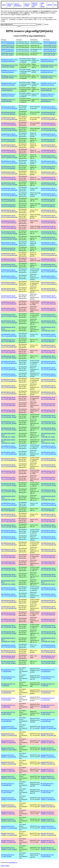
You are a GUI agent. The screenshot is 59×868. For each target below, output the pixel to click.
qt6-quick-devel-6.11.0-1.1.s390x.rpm (48, 706)
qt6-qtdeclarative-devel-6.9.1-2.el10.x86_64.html (9, 416)
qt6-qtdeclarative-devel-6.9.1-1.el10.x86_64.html (9, 484)
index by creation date (35, 5)
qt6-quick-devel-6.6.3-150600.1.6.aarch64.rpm (48, 799)
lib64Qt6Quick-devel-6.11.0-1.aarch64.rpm (50, 43)
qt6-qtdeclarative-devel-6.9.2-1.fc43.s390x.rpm (48, 351)
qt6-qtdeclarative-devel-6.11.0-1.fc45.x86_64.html (9, 129)
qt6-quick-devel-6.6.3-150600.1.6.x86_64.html (8, 820)
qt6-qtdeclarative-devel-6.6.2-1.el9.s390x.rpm (48, 657)
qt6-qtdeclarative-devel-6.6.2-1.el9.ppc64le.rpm (48, 651)
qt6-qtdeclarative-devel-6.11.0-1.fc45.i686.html (8, 113)
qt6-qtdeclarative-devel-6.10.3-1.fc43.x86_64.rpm (49, 184)
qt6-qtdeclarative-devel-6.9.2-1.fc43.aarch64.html (9, 335)
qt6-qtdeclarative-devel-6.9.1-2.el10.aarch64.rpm (49, 362)
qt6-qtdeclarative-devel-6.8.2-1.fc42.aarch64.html (9, 504)
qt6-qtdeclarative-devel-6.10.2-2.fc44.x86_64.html (9, 233)
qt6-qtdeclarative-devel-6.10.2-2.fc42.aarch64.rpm (49, 243)
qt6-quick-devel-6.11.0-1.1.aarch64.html (8, 670)
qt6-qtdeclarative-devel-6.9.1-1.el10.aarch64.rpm (49, 447)
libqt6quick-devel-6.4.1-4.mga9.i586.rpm (48, 100)
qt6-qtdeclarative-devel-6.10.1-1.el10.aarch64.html (9, 271)
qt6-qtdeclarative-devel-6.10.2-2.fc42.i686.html (8, 249)
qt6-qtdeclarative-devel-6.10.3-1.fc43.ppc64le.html (9, 173)
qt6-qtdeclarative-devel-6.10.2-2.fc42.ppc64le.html (9, 254)
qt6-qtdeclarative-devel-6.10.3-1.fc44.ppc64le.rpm (49, 146)
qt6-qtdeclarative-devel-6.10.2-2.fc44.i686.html (8, 200)
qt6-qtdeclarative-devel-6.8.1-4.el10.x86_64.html (9, 569)
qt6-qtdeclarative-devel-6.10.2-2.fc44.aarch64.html (9, 189)
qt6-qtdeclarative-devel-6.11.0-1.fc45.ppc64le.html (9, 118)
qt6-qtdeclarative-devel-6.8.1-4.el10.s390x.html (8, 556)
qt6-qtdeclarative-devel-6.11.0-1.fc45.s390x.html (9, 124)
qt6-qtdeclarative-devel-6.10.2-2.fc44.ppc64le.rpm (49, 211)
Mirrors (50, 5)
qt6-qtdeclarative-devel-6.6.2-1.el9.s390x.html (8, 657)
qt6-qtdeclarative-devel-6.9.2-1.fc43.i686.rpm (48, 341)
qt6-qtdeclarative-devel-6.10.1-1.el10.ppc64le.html (9, 283)
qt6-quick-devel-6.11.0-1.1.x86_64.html (8, 713)
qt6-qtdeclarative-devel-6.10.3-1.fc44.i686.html (8, 140)
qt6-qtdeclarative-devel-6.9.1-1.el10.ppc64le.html (9, 459)
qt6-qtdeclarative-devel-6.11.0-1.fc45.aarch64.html (9, 108)
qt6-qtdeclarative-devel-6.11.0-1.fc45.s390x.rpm (48, 124)
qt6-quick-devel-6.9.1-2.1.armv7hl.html (8, 791)
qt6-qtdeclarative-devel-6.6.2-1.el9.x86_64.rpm (48, 662)
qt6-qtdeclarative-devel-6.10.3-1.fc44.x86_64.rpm (49, 157)
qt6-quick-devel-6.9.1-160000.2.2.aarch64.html (9, 756)
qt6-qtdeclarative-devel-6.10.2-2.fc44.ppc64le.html (9, 211)
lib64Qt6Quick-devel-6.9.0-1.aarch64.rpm (50, 50)
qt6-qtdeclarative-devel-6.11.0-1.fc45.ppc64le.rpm (49, 118)
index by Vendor (27, 5)
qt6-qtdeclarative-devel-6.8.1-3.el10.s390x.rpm (48, 614)
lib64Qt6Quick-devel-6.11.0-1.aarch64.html (8, 43)
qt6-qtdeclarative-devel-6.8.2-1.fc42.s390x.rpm (48, 520)
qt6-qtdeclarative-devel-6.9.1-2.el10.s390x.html (8, 398)
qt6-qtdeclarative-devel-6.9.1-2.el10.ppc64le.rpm (49, 380)
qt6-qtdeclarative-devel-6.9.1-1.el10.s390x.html (8, 472)
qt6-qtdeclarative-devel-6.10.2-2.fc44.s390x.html (9, 222)
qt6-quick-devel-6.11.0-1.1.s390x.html (8, 706)
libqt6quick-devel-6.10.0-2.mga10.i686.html (9, 89)
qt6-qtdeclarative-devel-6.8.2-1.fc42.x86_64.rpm (49, 526)
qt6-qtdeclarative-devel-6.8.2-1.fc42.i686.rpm (48, 510)
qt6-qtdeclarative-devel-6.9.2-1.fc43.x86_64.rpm (49, 357)
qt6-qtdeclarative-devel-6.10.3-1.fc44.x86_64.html (9, 157)
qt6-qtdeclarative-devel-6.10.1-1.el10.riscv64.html (9, 297)
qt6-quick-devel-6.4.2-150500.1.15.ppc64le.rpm (48, 834)
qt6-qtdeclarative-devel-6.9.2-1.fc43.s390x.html (8, 351)
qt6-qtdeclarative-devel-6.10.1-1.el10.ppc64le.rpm (49, 283)
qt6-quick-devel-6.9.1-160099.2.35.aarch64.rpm (48, 727)
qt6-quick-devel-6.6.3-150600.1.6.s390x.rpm (47, 813)
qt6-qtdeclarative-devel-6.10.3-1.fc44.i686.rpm (48, 140)
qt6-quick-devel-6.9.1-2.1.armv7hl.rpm (47, 791)
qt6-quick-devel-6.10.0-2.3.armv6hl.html (8, 720)
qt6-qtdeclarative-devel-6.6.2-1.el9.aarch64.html (8, 646)
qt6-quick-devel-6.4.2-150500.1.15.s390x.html (8, 841)
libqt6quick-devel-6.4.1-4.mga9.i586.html (8, 100)
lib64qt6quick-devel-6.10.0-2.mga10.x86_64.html (10, 66)
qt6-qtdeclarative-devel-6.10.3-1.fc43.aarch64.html (9, 162)
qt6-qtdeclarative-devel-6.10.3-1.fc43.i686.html (8, 167)
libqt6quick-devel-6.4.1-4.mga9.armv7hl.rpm (48, 95)
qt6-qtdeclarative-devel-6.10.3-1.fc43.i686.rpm (48, 167)
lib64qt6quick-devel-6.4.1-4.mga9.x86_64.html (9, 77)
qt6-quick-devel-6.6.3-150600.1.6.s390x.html (8, 813)
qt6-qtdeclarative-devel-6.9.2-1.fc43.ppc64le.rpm (49, 346)
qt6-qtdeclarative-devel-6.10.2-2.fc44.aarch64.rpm (49, 189)
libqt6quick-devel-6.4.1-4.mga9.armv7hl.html (8, 95)
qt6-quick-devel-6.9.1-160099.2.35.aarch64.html (9, 727)
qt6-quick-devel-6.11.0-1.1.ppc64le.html (8, 692)
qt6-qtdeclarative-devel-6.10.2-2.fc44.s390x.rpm (49, 222)
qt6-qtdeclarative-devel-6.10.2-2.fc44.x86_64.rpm (49, 233)
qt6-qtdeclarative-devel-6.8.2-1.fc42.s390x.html (8, 520)
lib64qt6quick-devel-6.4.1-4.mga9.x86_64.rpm (49, 77)
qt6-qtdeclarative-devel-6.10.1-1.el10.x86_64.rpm (49, 315)
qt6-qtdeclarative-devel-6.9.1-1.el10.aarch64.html (9, 447)
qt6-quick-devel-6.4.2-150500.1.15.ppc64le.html (9, 834)
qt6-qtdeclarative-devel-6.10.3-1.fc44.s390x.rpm (49, 151)
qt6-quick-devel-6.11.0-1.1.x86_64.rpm (48, 713)
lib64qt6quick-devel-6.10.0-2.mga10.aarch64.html (10, 60)
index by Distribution (18, 5)
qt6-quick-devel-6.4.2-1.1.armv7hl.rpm (47, 855)
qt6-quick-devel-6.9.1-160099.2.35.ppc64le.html (9, 734)
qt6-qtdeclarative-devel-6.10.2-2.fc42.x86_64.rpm (49, 265)
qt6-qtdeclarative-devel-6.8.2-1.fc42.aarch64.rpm (49, 504)
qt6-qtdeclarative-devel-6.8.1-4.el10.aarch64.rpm (49, 531)
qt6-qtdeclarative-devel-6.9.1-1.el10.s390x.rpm (48, 472)
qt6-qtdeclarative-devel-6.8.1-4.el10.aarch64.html (9, 531)
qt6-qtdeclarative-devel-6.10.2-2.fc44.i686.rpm (48, 200)
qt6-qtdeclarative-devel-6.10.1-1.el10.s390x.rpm (48, 303)
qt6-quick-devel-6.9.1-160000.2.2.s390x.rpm (47, 770)
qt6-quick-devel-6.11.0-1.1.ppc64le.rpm (48, 692)
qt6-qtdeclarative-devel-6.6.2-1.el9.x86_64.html (8, 662)
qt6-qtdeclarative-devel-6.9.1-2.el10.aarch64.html (9, 362)
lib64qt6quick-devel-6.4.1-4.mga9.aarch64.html (9, 71)
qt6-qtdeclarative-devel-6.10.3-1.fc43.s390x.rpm (49, 178)
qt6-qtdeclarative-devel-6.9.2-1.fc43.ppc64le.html (9, 346)
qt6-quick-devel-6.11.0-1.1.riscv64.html (8, 699)
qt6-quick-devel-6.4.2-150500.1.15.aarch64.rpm (48, 827)
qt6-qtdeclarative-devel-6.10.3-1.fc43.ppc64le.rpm (49, 173)
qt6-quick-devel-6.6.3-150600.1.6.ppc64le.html (9, 806)
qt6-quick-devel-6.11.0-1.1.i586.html (8, 685)
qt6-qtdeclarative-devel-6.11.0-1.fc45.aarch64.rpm (49, 108)
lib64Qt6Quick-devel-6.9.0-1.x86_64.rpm (50, 54)
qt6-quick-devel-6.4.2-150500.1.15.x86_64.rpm (48, 848)
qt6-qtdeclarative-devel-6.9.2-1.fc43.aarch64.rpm (49, 335)
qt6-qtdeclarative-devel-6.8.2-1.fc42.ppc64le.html (9, 515)
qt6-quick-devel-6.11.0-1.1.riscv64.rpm (48, 699)
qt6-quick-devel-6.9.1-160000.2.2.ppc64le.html (9, 763)
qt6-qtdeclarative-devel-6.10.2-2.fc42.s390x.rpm (49, 260)
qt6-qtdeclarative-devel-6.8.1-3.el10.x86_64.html (9, 626)
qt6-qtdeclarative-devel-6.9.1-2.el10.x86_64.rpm (49, 416)
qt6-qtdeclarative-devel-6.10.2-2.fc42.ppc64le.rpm (49, 254)
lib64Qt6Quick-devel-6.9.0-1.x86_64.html (8, 54)
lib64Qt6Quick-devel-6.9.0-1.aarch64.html (8, 50)
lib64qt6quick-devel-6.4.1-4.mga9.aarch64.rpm (49, 71)
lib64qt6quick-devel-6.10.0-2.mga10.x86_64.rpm (49, 66)
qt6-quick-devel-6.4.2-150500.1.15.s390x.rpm (48, 841)
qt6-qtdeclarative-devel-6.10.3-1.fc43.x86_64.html (9, 184)
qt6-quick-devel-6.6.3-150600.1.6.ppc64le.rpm (48, 806)
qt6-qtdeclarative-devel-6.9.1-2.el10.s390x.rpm (48, 398)
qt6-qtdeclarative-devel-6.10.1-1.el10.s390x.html (9, 303)
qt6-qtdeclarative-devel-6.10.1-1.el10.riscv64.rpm (49, 297)
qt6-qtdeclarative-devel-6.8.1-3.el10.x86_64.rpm (49, 626)
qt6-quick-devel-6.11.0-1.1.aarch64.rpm (48, 670)
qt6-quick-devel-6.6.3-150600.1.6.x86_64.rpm (48, 820)
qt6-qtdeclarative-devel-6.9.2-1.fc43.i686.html (8, 341)
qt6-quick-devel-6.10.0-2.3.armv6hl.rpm (48, 720)
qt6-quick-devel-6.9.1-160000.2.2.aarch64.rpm (48, 756)
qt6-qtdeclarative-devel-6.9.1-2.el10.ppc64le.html (9, 380)
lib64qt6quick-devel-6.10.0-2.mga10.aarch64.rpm (49, 60)
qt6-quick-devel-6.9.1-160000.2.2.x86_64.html (8, 777)
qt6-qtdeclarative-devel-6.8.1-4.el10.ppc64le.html (9, 544)
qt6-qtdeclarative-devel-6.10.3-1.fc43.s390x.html (9, 178)
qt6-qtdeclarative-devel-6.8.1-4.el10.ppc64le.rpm (49, 544)
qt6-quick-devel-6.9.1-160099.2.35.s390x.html (8, 742)
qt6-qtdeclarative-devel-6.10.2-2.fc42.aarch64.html (9, 243)
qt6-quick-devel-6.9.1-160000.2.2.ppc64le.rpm (48, 763)
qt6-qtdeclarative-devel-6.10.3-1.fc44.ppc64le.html (9, 146)
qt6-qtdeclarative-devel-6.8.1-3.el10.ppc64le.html (9, 601)
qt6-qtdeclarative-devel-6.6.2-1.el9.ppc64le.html (8, 651)
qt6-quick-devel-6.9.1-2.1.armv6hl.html (8, 784)
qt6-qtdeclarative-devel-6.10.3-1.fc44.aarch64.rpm (49, 135)
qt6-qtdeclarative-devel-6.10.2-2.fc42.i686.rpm (48, 249)
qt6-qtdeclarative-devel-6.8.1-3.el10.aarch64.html (9, 589)
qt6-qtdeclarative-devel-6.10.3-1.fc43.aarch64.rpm (49, 162)
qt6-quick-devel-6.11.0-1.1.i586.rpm (48, 685)
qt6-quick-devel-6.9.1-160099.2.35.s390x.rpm (48, 742)
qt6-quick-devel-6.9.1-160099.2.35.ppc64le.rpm (48, 734)
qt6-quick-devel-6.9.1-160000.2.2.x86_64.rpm (48, 777)
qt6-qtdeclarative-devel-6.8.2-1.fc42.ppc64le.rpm (49, 515)
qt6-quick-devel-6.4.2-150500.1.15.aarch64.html (9, 827)
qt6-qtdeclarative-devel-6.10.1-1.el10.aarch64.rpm (49, 271)
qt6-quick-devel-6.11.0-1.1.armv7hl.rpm (48, 677)
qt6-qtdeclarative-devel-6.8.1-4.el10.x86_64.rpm (49, 569)
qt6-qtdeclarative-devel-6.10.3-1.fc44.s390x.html (9, 151)
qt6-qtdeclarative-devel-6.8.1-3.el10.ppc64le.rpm (49, 601)
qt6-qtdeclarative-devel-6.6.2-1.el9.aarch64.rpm (48, 646)
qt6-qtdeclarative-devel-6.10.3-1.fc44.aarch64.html (9, 135)
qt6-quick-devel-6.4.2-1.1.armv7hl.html (8, 855)
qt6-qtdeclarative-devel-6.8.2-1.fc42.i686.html (8, 510)
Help (55, 5)
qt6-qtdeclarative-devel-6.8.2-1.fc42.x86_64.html (9, 526)
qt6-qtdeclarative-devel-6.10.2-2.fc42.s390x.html (9, 260)
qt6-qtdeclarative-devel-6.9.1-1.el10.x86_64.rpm (49, 484)
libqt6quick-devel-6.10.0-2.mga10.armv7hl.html (9, 84)
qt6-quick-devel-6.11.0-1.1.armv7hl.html (8, 677)
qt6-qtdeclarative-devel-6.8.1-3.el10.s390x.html (8, 614)
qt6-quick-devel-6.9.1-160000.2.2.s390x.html (8, 770)
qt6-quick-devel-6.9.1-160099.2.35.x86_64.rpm (48, 749)
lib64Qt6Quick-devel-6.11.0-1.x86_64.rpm (50, 46)
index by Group (10, 5)
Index (4, 5)
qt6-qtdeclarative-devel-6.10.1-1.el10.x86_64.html (9, 315)
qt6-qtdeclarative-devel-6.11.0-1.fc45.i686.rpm (48, 113)
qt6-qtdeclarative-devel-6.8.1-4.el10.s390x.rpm (48, 556)
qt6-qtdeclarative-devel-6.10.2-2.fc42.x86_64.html (9, 265)
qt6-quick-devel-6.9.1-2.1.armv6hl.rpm (47, 784)
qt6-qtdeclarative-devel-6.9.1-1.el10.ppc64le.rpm (49, 459)
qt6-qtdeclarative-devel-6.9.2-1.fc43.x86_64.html (9, 357)
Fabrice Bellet (5, 866)
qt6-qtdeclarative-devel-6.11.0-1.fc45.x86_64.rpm (49, 129)
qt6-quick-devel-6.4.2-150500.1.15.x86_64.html (9, 848)
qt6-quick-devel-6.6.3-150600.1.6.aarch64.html (9, 799)
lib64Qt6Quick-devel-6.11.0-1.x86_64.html (8, 46)
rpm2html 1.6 (13, 862)
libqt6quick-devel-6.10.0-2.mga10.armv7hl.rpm (48, 84)
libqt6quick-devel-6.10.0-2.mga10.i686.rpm (48, 89)
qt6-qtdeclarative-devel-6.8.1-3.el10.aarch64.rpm (49, 589)
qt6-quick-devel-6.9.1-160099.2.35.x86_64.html (9, 749)
